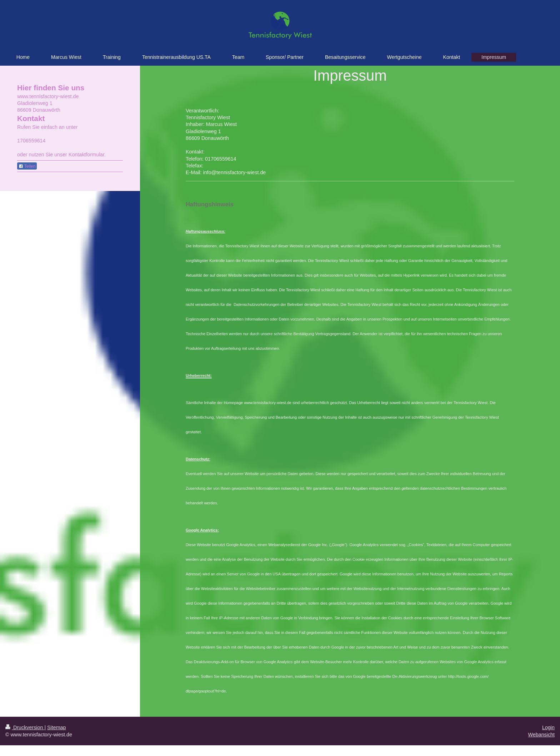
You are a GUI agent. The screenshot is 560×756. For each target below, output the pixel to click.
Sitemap (56, 727)
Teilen (27, 166)
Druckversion (25, 727)
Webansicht (541, 735)
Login (548, 727)
